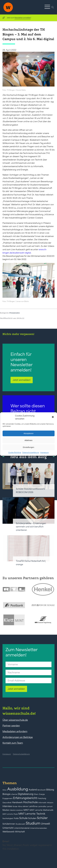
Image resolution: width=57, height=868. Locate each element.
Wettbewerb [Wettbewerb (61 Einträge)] (8, 832)
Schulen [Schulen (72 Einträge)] (32, 818)
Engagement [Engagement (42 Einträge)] (8, 798)
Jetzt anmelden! (22, 380)
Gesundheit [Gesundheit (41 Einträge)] (7, 803)
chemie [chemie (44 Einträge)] (14, 794)
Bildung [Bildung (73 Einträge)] (50, 790)
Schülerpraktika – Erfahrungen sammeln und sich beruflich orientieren (31, 527)
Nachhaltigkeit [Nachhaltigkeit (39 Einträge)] (8, 819)
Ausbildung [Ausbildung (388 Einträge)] (18, 789)
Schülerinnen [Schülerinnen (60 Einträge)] (9, 824)
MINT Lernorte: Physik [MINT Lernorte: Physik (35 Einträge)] (10, 814)
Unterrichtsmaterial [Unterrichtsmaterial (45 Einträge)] (22, 828)
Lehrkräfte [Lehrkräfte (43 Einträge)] (42, 806)
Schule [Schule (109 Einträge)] (23, 818)
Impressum (45, 453)
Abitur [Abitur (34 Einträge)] (5, 790)
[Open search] (53, 7)
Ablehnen (28, 440)
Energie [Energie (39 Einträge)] (42, 794)
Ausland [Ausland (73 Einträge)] (33, 790)
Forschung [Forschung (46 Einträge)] (42, 798)
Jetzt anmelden (16, 689)
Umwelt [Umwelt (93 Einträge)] (45, 824)
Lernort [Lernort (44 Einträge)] (50, 806)
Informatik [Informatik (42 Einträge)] (42, 803)
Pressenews (15, 313)
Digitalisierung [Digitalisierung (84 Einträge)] (26, 794)
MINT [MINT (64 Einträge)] (26, 810)
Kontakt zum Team (13, 743)
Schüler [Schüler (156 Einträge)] (42, 818)
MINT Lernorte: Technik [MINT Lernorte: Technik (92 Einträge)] (32, 814)
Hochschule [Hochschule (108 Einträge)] (30, 802)
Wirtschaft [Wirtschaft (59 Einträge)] (20, 832)
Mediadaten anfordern (15, 731)
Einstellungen (28, 447)
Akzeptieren (28, 433)
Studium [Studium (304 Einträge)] (33, 823)
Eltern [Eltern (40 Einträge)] (36, 794)
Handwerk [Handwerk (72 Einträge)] (17, 802)
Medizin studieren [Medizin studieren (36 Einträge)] (17, 810)
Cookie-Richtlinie (15, 453)
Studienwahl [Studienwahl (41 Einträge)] (20, 824)
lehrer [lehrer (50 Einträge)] (26, 806)
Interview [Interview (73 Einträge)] (7, 806)
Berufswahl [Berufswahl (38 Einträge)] (42, 790)
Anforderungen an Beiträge (18, 737)
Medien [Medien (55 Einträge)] (6, 810)
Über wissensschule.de (15, 720)
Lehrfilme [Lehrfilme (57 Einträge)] (33, 806)
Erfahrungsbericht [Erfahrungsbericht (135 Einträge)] (25, 798)
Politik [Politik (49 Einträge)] (16, 818)
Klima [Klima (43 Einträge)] (20, 806)
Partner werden (11, 726)
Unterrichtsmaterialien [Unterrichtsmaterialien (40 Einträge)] (39, 828)
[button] (53, 417)
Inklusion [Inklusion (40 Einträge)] (50, 803)
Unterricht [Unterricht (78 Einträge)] (8, 828)
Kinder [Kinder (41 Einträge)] (15, 806)
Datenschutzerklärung (31, 453)
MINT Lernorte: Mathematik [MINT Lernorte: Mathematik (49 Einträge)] (41, 810)
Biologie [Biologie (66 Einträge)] (7, 794)
